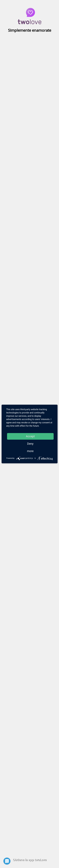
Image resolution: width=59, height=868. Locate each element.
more (30, 451)
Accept (30, 436)
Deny (30, 444)
